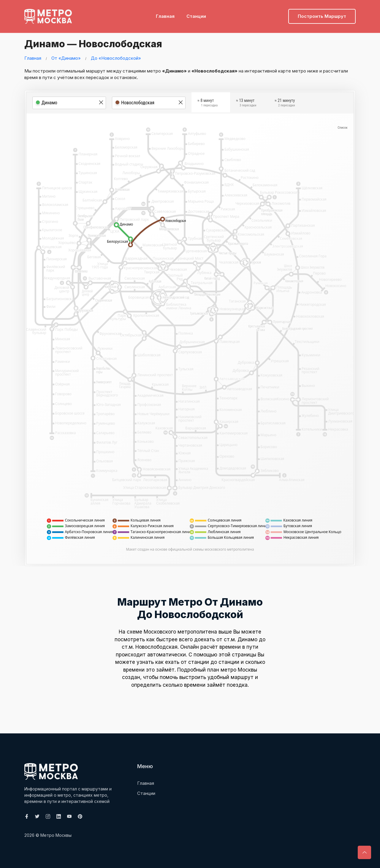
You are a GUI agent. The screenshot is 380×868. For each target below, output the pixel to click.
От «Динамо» (66, 58)
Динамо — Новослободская (103, 43)
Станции (196, 14)
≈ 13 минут (246, 103)
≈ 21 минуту (285, 103)
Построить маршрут (322, 14)
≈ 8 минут (208, 103)
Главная (165, 14)
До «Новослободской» (116, 58)
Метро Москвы (56, 835)
